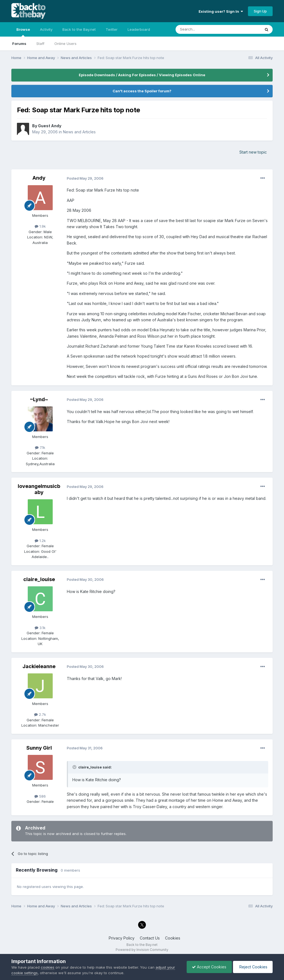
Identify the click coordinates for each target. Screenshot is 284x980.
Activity (46, 29)
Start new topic (253, 152)
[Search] (204, 29)
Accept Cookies (208, 967)
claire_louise (39, 579)
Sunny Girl (39, 748)
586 (40, 796)
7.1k (40, 447)
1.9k (40, 226)
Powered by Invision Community (142, 950)
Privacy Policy (122, 938)
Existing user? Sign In (221, 11)
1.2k (40, 541)
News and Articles (79, 132)
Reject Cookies (252, 967)
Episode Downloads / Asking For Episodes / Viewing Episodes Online (142, 75)
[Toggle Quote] (75, 767)
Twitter (112, 29)
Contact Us (150, 938)
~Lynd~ (39, 399)
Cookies (173, 938)
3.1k (40, 628)
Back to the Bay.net (79, 29)
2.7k (40, 714)
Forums (19, 44)
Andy (39, 178)
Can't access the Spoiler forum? (142, 91)
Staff (40, 44)
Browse (23, 32)
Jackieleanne (39, 666)
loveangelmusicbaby (39, 489)
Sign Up (260, 11)
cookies (48, 967)
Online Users (65, 44)
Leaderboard (139, 29)
